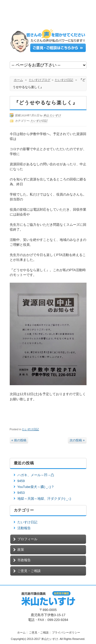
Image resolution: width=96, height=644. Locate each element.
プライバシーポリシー (66, 632)
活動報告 (24, 528)
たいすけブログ (40, 80)
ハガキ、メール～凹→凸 (36, 475)
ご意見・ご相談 (29, 571)
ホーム (18, 80)
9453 (21, 493)
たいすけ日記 (64, 80)
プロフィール (27, 539)
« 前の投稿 (19, 440)
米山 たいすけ (52, 115)
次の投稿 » (77, 440)
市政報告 (24, 560)
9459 (21, 481)
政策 (21, 550)
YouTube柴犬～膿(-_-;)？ (36, 487)
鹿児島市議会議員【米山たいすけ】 (48, 16)
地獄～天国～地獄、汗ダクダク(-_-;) (44, 499)
